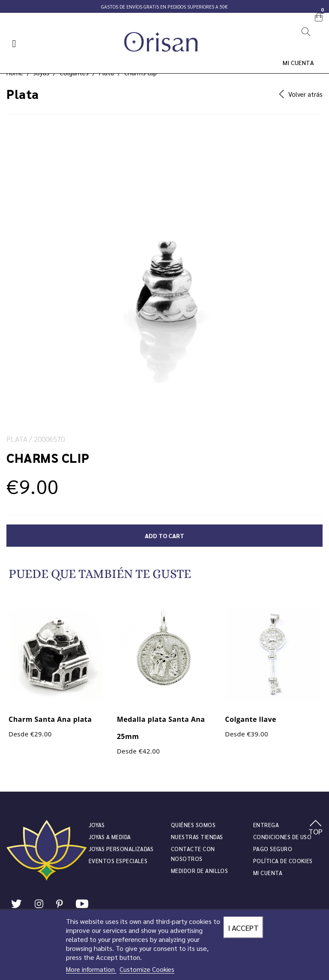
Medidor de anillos (199, 871)
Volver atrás (301, 94)
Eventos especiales (118, 861)
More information (91, 969)
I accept (243, 927)
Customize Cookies (147, 969)
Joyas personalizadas (121, 849)
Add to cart (164, 536)
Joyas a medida (110, 837)
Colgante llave (251, 719)
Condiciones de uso (282, 837)
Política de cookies (283, 861)
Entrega (266, 825)
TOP (316, 828)
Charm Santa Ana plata (50, 719)
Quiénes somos (193, 825)
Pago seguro (273, 849)
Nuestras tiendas (197, 837)
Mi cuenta (299, 63)
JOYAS (97, 825)
